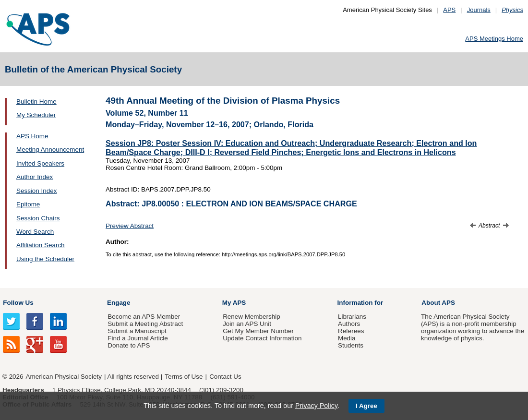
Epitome (28, 204)
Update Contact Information (262, 338)
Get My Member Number (258, 331)
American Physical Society (64, 377)
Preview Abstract (130, 226)
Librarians (352, 317)
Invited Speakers (40, 163)
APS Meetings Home (494, 39)
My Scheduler (36, 115)
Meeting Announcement (50, 150)
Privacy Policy (316, 406)
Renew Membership (252, 317)
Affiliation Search (41, 245)
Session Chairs (38, 218)
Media (347, 338)
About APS (438, 303)
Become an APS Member (144, 317)
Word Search (35, 232)
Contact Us (225, 377)
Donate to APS (129, 345)
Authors (349, 324)
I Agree (366, 406)
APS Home (32, 136)
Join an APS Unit (247, 324)
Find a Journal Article (138, 338)
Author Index (35, 177)
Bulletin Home (36, 102)
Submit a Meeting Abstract (145, 324)
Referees (351, 331)
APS (449, 10)
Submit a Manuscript (137, 331)
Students (351, 345)
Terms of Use (184, 377)
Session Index (36, 191)
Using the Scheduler (45, 259)
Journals (479, 10)
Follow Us (18, 303)
